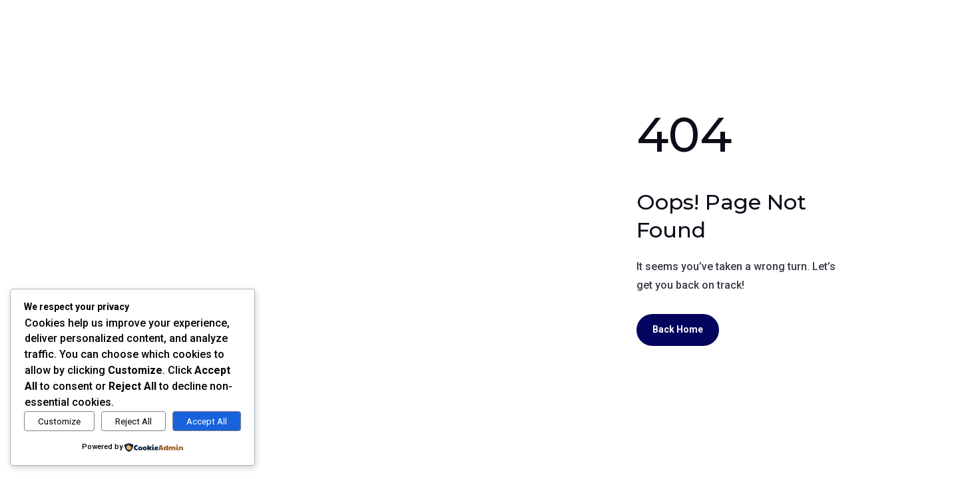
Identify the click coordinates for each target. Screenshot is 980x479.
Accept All (207, 421)
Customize (59, 421)
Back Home (678, 329)
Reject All (133, 421)
